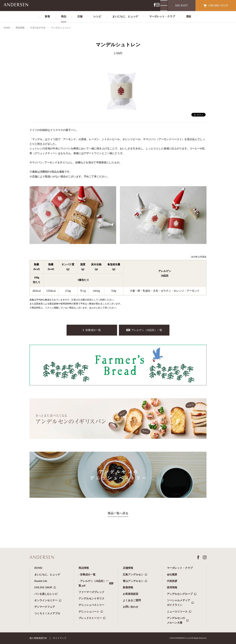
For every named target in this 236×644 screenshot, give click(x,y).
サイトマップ (60, 638)
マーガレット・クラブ (180, 568)
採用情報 (172, 587)
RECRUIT (182, 5)
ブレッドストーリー (90, 618)
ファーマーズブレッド (91, 592)
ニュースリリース (177, 612)
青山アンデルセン (133, 581)
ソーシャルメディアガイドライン (178, 603)
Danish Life (41, 581)
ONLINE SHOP (43, 587)
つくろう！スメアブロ (47, 613)
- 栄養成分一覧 (87, 575)
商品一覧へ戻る (118, 513)
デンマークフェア (45, 607)
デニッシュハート (89, 612)
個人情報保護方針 (38, 638)
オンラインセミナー (46, 600)
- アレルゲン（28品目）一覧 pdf (93, 583)
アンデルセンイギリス (91, 599)
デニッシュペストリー (91, 605)
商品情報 (84, 568)
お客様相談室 (131, 594)
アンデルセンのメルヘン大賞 (176, 620)
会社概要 (172, 575)
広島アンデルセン (133, 575)
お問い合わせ (131, 607)
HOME (38, 568)
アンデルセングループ (180, 594)
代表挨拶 (172, 581)
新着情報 (128, 587)
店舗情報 (128, 568)
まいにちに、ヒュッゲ (47, 575)
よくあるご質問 (132, 600)
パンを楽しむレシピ (46, 594)
